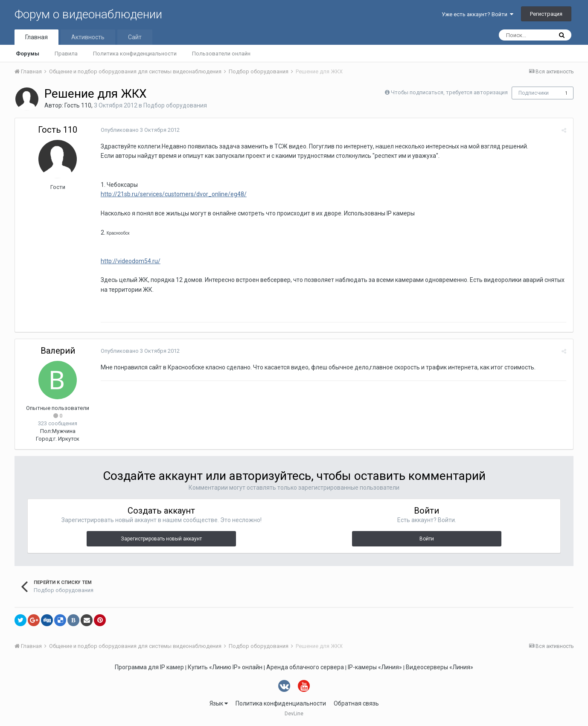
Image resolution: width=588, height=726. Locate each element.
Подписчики (534, 93)
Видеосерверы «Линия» (440, 667)
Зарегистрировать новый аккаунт (161, 539)
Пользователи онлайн (221, 54)
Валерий (58, 351)
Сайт (135, 37)
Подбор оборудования (175, 105)
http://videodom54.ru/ (130, 261)
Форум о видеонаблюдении (88, 14)
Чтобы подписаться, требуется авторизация (449, 92)
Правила (66, 54)
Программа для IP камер (149, 667)
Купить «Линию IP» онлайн (225, 667)
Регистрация (546, 14)
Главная (36, 37)
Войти (427, 539)
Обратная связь (356, 703)
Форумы (28, 54)
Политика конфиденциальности (135, 54)
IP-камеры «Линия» (375, 667)
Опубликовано (140, 130)
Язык (219, 703)
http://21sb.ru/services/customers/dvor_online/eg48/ (173, 194)
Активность (88, 37)
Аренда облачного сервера (305, 667)
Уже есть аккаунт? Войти (477, 14)
